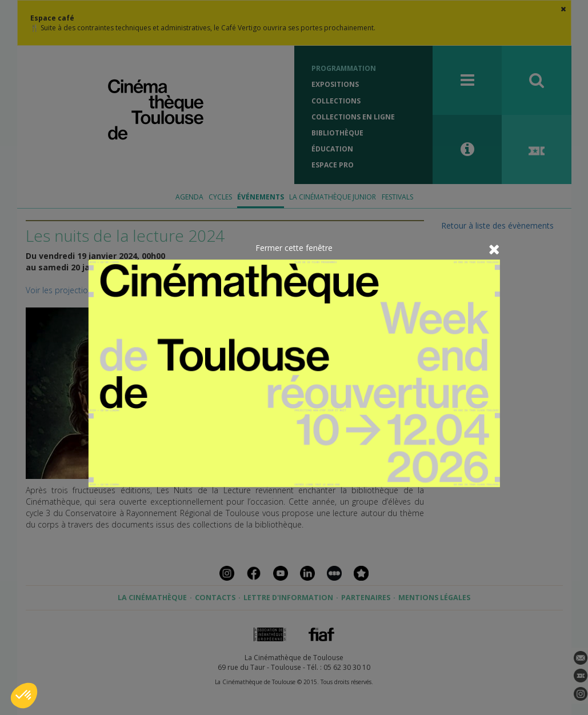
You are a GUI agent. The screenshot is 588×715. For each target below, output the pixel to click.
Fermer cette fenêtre (294, 248)
